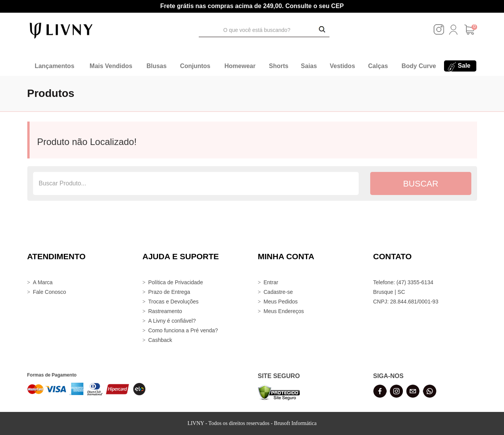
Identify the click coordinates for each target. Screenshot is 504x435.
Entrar (271, 282)
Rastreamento (165, 311)
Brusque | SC (389, 292)
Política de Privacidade (176, 282)
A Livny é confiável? (172, 321)
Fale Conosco (50, 292)
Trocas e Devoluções (174, 302)
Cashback (160, 340)
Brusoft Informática (295, 423)
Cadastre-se (278, 292)
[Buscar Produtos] (322, 30)
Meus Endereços (284, 311)
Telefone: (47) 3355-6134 (403, 282)
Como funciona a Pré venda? (183, 330)
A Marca (43, 282)
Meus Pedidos (281, 302)
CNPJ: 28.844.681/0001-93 (406, 302)
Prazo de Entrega (169, 292)
